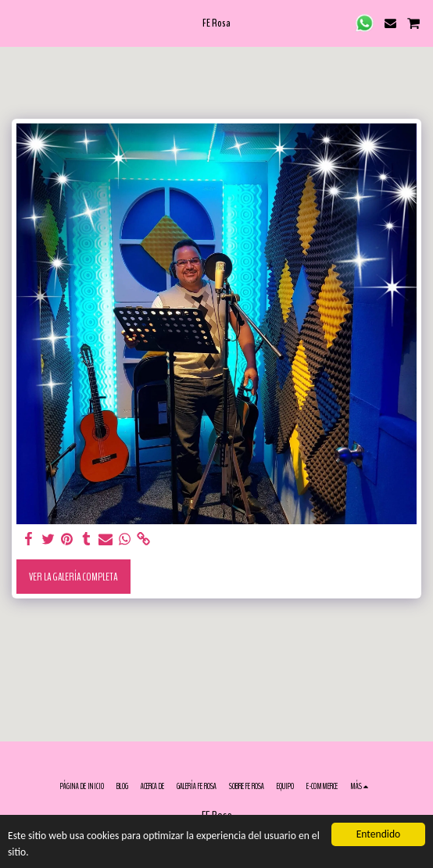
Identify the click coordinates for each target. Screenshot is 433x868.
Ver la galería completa (73, 577)
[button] (17, 22)
